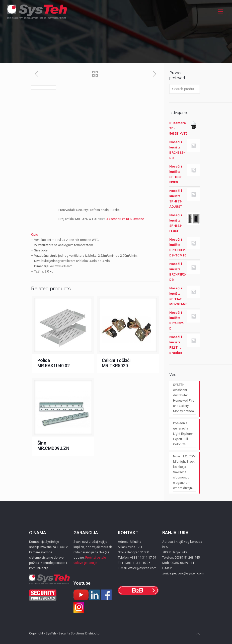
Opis (34, 234)
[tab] (96, 234)
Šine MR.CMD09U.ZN (53, 446)
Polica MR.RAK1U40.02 (54, 363)
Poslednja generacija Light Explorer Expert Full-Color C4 (183, 434)
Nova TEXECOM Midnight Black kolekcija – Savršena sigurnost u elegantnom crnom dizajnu (184, 472)
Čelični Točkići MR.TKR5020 (116, 363)
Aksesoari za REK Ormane (125, 219)
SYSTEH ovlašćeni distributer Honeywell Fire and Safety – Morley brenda (184, 398)
